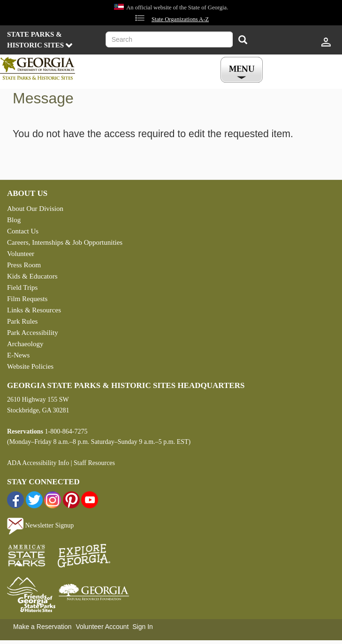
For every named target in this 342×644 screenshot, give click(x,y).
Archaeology (25, 344)
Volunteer (21, 254)
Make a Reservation (42, 627)
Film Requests (27, 299)
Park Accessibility (33, 333)
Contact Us (23, 231)
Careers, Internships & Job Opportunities (65, 242)
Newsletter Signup (40, 525)
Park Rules (22, 321)
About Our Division (35, 209)
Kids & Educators (32, 276)
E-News (18, 355)
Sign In (143, 627)
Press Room (24, 265)
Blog (14, 220)
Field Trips (22, 287)
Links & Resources (34, 310)
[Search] (243, 41)
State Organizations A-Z (180, 19)
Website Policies (30, 366)
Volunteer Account (102, 627)
